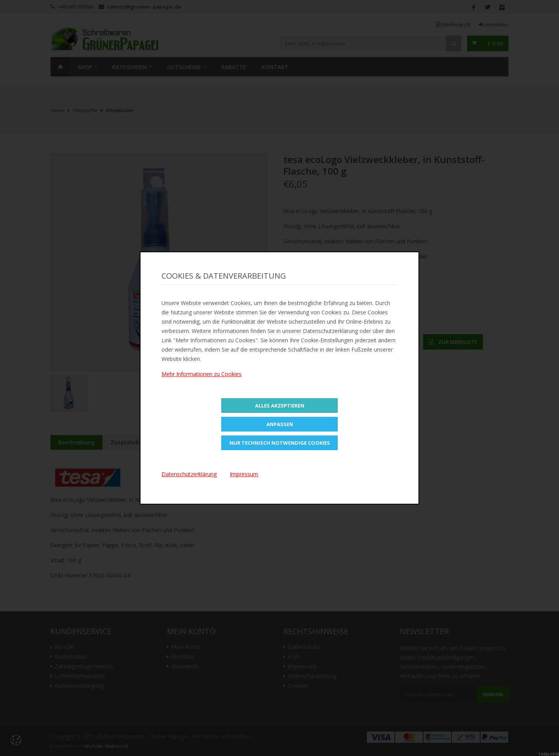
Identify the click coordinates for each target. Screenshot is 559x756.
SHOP (85, 67)
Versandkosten (370, 385)
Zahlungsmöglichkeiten (84, 666)
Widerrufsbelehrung (312, 676)
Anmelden (494, 24)
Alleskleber (120, 110)
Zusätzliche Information (144, 442)
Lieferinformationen (80, 676)
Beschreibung (76, 442)
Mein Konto (186, 647)
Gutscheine (184, 67)
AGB (293, 657)
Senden (493, 694)
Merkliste (453, 24)
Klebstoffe (85, 110)
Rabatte (234, 67)
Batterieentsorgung (79, 686)
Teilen (296, 292)
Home (60, 67)
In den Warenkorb (378, 342)
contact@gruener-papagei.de (144, 7)
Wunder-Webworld (106, 746)
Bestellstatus (71, 657)
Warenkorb (185, 666)
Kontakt (275, 67)
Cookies (298, 686)
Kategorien (129, 67)
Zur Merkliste (453, 342)
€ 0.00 (495, 43)
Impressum (302, 666)
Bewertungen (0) (215, 442)
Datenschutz (304, 647)
